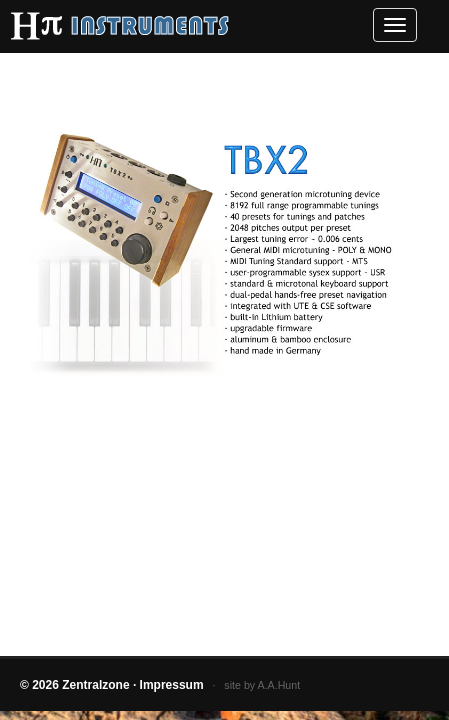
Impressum (172, 685)
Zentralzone (95, 685)
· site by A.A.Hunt (252, 685)
